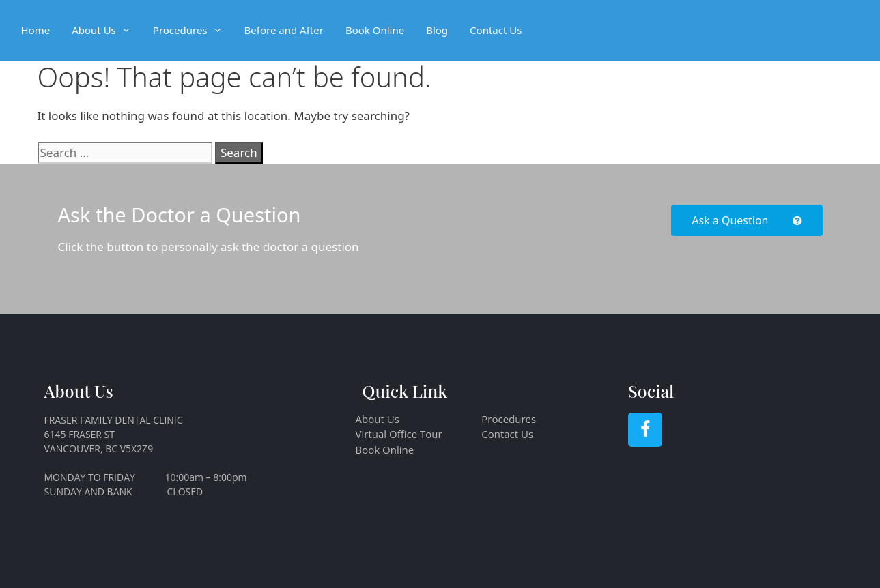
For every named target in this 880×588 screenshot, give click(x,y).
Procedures (193, 30)
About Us (107, 30)
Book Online (375, 30)
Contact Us (496, 30)
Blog (437, 30)
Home (36, 30)
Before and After (284, 30)
